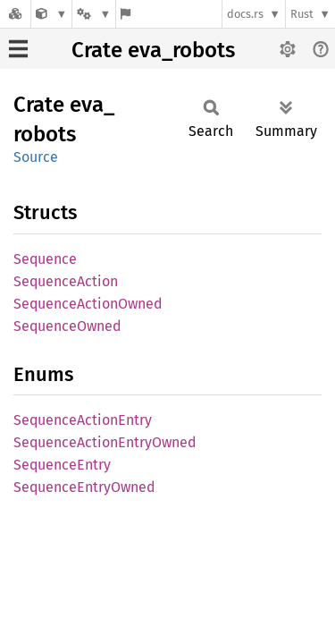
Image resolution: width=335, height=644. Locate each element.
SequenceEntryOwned (84, 487)
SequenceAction (66, 281)
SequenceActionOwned (88, 304)
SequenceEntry (62, 465)
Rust (302, 14)
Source (36, 157)
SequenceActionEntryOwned (105, 442)
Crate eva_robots (153, 50)
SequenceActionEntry (83, 420)
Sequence (45, 259)
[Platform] (94, 14)
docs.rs (245, 14)
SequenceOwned (67, 326)
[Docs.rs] (15, 14)
